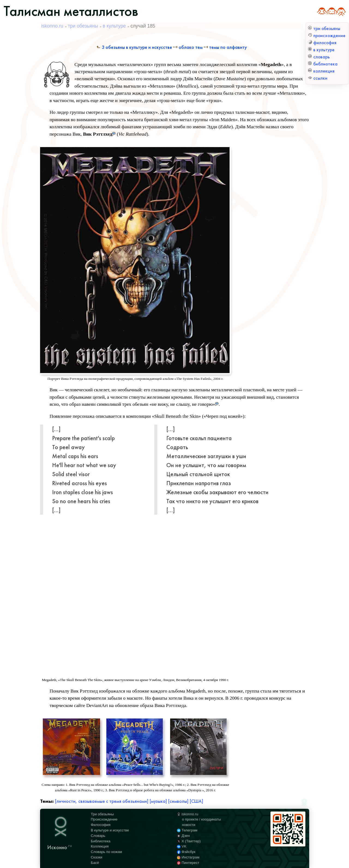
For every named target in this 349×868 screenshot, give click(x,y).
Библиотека (101, 841)
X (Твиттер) (189, 841)
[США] (196, 801)
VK (182, 846)
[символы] (178, 801)
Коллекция (100, 846)
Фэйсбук (186, 852)
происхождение (327, 36)
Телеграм (187, 830)
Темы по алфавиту (225, 47)
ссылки (318, 78)
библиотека (323, 64)
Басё (95, 863)
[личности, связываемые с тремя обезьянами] (102, 801)
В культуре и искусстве (110, 830)
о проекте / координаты (202, 819)
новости (189, 825)
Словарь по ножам (106, 852)
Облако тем (188, 47)
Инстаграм (188, 857)
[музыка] (158, 801)
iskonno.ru (52, 26)
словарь (319, 57)
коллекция (321, 71)
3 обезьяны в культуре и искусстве (134, 47)
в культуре (321, 50)
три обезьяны (324, 29)
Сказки (97, 857)
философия (322, 43)
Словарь (98, 836)
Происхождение (104, 819)
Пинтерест (188, 863)
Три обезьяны (102, 814)
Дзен (183, 836)
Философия (101, 825)
